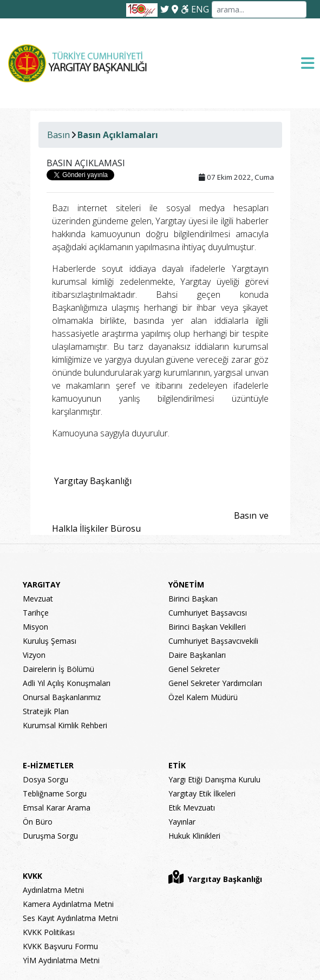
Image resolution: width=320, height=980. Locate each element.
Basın (58, 135)
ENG (200, 9)
